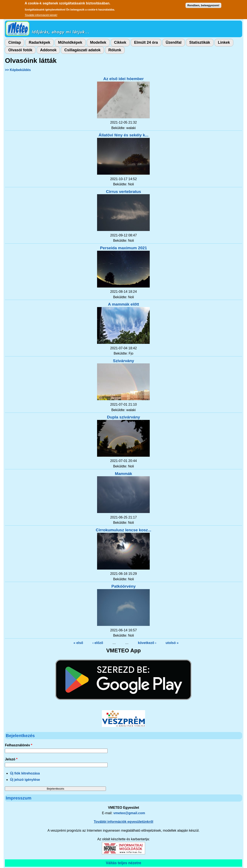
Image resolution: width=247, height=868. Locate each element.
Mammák (123, 474)
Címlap (15, 42)
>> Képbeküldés (18, 70)
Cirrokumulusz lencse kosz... (123, 530)
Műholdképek (70, 42)
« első (78, 643)
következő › (147, 643)
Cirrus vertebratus (123, 192)
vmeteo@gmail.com (129, 813)
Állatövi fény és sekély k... (123, 135)
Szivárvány (123, 361)
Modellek (98, 42)
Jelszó (11, 759)
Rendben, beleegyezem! (203, 4)
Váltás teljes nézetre (123, 863)
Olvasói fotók (20, 50)
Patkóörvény (123, 586)
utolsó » (172, 643)
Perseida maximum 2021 (123, 248)
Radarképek (39, 42)
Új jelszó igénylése (25, 780)
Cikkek (120, 42)
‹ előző (98, 643)
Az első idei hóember (124, 79)
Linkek (224, 42)
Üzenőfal (174, 42)
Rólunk (115, 50)
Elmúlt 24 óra (146, 42)
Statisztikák (200, 42)
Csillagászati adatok (82, 50)
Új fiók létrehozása (25, 773)
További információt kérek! (41, 13)
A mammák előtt (124, 304)
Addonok (48, 50)
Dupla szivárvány (123, 417)
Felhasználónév (19, 745)
